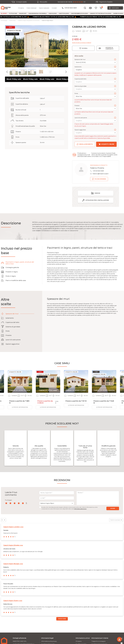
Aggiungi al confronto (109, 48)
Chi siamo (21, 8)
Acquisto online (108, 144)
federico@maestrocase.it (101, 174)
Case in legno (53, 13)
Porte (95, 94)
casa (13, 527)
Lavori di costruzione (95, 118)
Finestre (95, 106)
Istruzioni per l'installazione (97, 200)
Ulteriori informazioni (20, 407)
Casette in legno (64, 13)
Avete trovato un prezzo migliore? (82, 43)
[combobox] (57, 503)
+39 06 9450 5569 (70, 8)
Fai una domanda (100, 179)
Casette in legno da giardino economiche (29, 20)
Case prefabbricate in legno (79, 13)
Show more (62, 619)
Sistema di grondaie (95, 86)
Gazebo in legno (118, 13)
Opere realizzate (44, 8)
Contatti (54, 8)
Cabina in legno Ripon (47, 20)
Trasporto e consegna (98, 641)
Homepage (4, 20)
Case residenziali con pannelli (38, 13)
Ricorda (85, 48)
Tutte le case (13, 13)
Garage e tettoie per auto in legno (101, 13)
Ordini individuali (31, 8)
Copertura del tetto (95, 79)
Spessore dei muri (95, 60)
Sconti (5, 13)
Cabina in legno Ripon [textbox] (47, 503)
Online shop (23, 13)
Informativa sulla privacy (80, 509)
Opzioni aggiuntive (95, 130)
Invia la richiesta (86, 144)
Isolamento (95, 67)
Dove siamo (115, 8)
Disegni (97, 193)
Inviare (113, 508)
